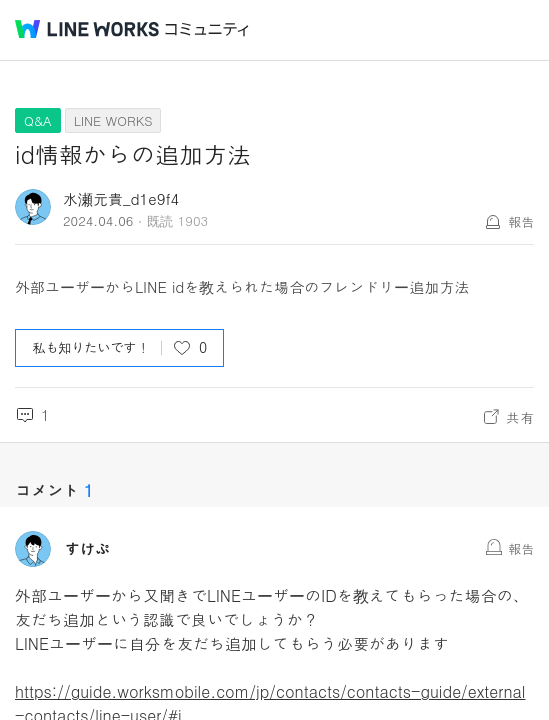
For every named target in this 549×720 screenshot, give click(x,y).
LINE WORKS (113, 120)
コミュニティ (207, 29)
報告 (521, 221)
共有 (520, 417)
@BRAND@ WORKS (87, 29)
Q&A (38, 120)
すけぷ (87, 549)
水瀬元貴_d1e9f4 (121, 198)
